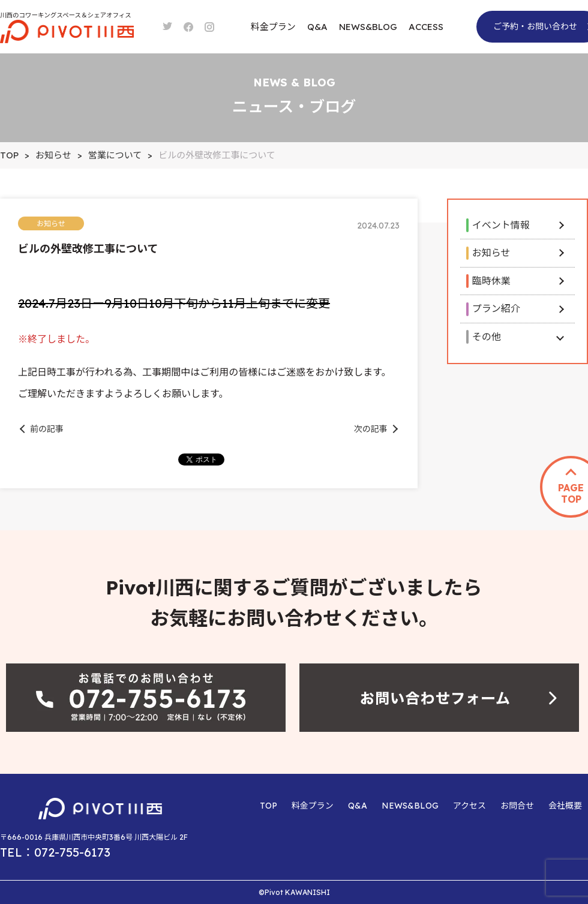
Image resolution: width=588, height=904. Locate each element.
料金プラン (273, 27)
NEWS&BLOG (368, 27)
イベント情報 (501, 225)
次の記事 (371, 429)
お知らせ (491, 253)
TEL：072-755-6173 (55, 852)
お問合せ (517, 806)
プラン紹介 (496, 308)
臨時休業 (491, 281)
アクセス (469, 806)
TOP (268, 806)
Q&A (317, 27)
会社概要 (565, 806)
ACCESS (426, 27)
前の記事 (47, 429)
